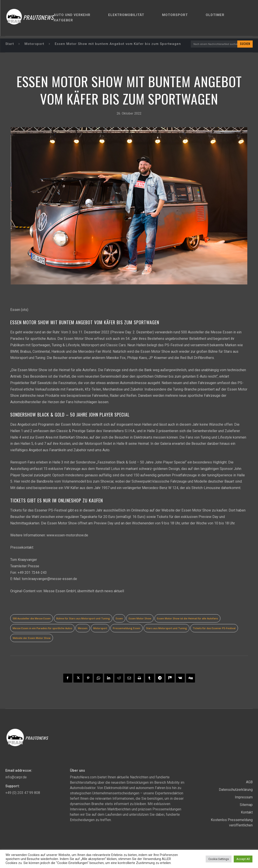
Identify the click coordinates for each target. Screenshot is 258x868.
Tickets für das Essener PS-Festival (214, 629)
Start (10, 44)
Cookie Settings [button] (219, 859)
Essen (119, 619)
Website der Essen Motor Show (32, 638)
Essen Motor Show (140, 619)
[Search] (244, 44)
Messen (83, 629)
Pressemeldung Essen (127, 629)
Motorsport (34, 44)
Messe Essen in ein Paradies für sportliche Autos (42, 629)
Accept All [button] (243, 859)
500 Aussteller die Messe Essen (32, 619)
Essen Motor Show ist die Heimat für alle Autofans (187, 619)
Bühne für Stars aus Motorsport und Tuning (83, 619)
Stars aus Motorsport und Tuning (167, 629)
